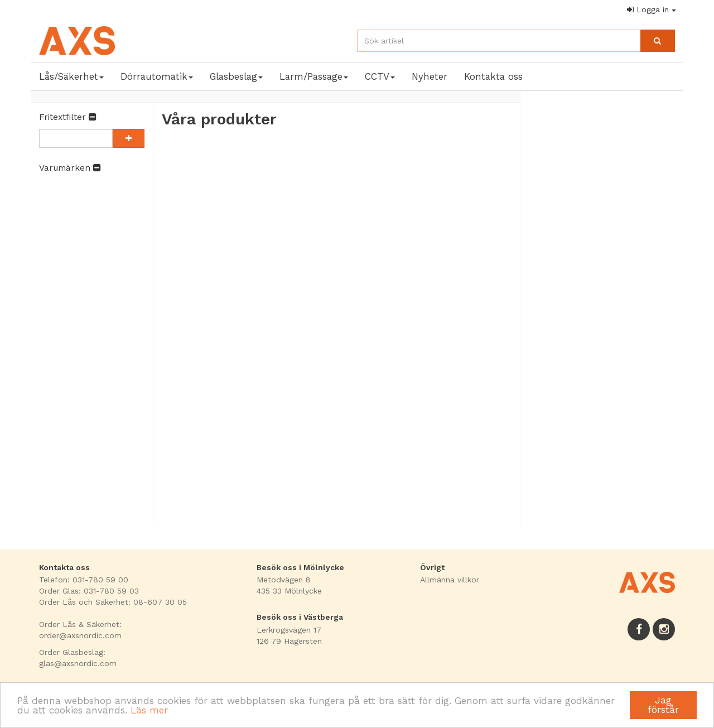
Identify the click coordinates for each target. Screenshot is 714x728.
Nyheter (430, 76)
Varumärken (70, 168)
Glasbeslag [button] (236, 76)
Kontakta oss (493, 76)
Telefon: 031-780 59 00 (84, 580)
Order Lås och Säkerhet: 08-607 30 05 (113, 602)
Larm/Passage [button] (314, 76)
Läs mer (149, 710)
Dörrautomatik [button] (157, 76)
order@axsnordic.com (80, 635)
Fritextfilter (67, 117)
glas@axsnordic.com (78, 663)
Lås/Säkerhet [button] (71, 76)
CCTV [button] (380, 76)
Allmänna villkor (450, 580)
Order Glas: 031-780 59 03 (89, 591)
